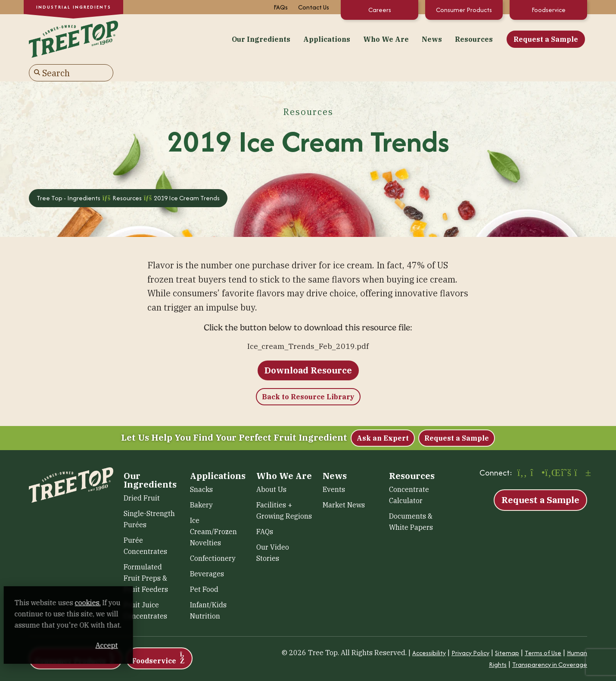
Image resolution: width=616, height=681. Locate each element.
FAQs (281, 7)
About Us (271, 470)
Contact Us (314, 7)
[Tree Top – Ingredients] (71, 37)
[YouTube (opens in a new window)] (581, 454)
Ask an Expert (383, 419)
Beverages (207, 554)
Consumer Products (464, 10)
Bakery (201, 485)
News (337, 38)
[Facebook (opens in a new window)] (522, 454)
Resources (379, 38)
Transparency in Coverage (550, 645)
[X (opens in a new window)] (566, 454)
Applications (232, 38)
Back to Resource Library (308, 377)
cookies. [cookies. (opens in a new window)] (101, 603)
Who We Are (291, 38)
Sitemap (507, 633)
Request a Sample (451, 38)
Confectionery (213, 539)
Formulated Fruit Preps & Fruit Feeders (146, 559)
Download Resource (308, 351)
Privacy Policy (470, 633)
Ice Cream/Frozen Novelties (213, 512)
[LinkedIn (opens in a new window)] (551, 454)
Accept (163, 645)
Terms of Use (543, 633)
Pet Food (204, 570)
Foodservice (549, 10)
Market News (344, 485)
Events (334, 470)
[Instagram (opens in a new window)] (537, 454)
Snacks (201, 470)
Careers (380, 10)
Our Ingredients (166, 38)
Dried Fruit (142, 479)
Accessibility (429, 633)
